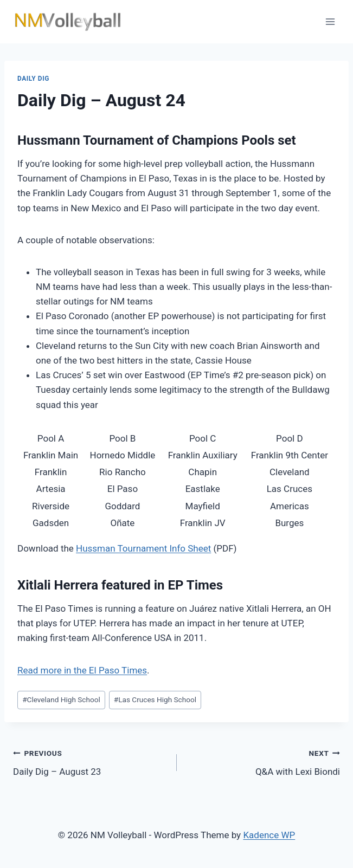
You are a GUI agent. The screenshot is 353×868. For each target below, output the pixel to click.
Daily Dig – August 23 (90, 762)
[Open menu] (330, 21)
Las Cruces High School (155, 699)
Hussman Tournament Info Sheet (143, 548)
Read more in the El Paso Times (82, 670)
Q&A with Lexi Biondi (263, 762)
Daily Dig (33, 79)
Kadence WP (269, 835)
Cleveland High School (61, 699)
